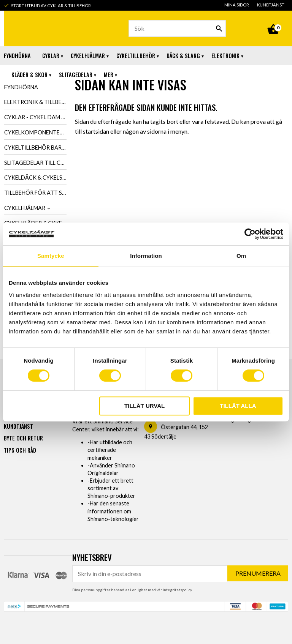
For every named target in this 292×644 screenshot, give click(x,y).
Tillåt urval (144, 406)
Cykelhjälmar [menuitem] (88, 56)
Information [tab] (146, 256)
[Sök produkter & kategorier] (177, 28)
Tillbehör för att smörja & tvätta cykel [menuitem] (35, 193)
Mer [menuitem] (109, 75)
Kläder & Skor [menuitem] (29, 75)
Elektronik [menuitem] (225, 56)
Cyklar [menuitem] (51, 56)
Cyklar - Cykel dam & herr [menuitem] (35, 117)
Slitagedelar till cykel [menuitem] (35, 163)
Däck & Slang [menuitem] (183, 56)
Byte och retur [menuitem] (23, 438)
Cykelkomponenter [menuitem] (34, 132)
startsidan (96, 131)
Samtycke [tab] (51, 256)
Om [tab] (241, 256)
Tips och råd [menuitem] (20, 450)
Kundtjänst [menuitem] (271, 5)
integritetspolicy (177, 589)
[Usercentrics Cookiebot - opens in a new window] (250, 234)
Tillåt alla (238, 406)
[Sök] (219, 28)
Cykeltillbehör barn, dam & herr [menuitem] (35, 148)
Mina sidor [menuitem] (237, 5)
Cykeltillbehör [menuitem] (136, 56)
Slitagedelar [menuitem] (76, 75)
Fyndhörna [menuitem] (17, 56)
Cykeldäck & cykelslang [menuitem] (35, 178)
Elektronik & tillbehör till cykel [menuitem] (35, 102)
